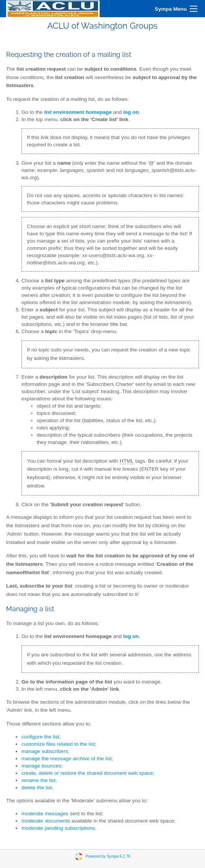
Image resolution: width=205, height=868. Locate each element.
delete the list (37, 788)
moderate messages (45, 814)
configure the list (40, 737)
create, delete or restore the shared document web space (87, 773)
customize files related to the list (58, 744)
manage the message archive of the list (67, 759)
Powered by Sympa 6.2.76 (108, 856)
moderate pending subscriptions (58, 828)
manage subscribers (45, 751)
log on (131, 636)
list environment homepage (78, 112)
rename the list (38, 780)
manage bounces (41, 766)
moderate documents (46, 821)
